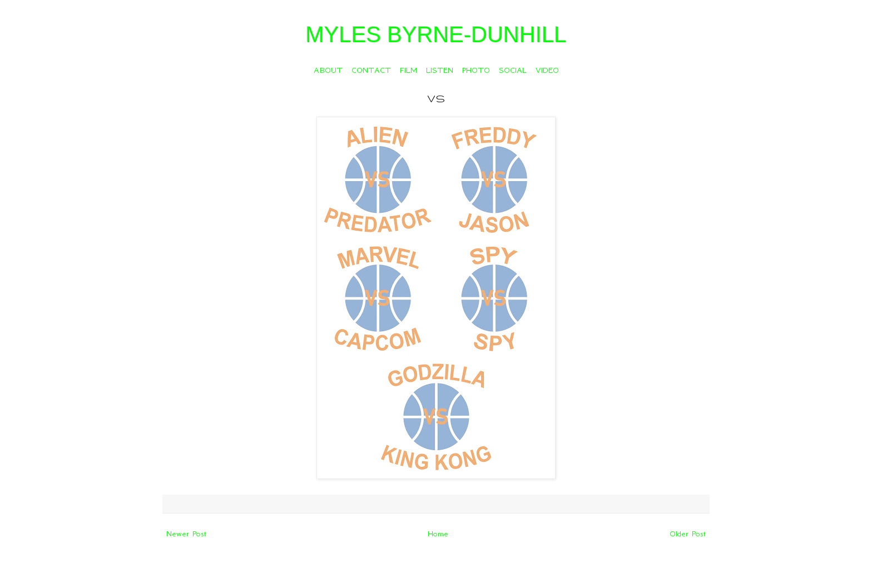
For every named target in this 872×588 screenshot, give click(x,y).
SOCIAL (513, 70)
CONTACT (371, 70)
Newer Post (186, 534)
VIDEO (547, 70)
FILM (408, 70)
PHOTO (476, 70)
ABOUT (328, 70)
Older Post (688, 534)
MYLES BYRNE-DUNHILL (436, 34)
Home (438, 534)
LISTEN (440, 70)
